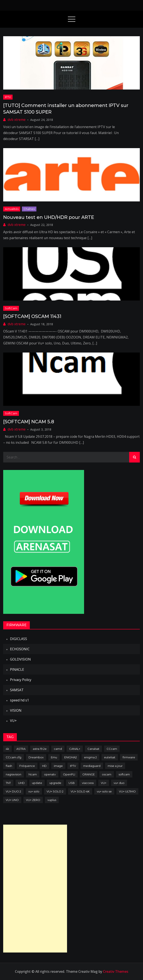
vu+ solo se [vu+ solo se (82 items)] (104, 791)
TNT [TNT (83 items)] (8, 783)
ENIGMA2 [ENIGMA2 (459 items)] (71, 757)
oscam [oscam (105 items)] (107, 774)
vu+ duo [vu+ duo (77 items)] (119, 783)
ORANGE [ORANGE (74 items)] (89, 774)
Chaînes (29, 209)
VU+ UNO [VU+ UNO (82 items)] (12, 800)
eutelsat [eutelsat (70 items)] (110, 757)
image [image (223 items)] (58, 766)
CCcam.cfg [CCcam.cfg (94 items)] (14, 757)
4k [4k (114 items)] (7, 749)
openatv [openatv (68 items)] (50, 774)
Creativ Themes (116, 971)
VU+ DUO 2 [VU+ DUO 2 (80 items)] (13, 791)
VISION (16, 710)
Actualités (12, 209)
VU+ (13, 721)
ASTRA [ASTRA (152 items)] (21, 749)
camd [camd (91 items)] (58, 749)
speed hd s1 (19, 700)
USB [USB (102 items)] (72, 783)
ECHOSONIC (20, 649)
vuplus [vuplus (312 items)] (52, 800)
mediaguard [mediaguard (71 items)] (92, 766)
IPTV (8, 97)
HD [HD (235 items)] (44, 766)
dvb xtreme (17, 120)
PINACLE (17, 669)
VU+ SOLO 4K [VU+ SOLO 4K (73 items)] (80, 791)
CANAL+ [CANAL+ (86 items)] (75, 749)
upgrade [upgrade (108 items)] (55, 783)
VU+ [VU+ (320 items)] (104, 783)
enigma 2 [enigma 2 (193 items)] (90, 757)
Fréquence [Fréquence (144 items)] (27, 766)
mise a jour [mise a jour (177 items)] (115, 766)
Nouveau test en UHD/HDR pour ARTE (49, 217)
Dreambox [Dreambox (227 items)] (36, 757)
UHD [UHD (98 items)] (21, 783)
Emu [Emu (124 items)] (54, 757)
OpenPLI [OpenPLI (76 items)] (69, 774)
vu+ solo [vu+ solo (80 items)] (34, 791)
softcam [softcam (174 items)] (124, 774)
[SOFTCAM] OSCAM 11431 (32, 316)
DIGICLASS (19, 639)
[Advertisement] (35, 889)
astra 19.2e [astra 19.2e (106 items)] (40, 749)
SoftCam (11, 308)
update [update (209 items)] (37, 783)
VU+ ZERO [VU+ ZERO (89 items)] (33, 800)
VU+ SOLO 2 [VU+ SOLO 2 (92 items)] (55, 791)
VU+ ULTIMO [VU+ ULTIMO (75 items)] (127, 791)
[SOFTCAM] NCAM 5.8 (29, 422)
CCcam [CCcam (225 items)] (112, 749)
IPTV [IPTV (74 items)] (73, 766)
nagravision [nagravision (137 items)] (14, 774)
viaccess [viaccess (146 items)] (88, 783)
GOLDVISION (20, 659)
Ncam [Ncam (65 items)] (33, 774)
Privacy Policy (21, 680)
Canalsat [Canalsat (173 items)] (93, 749)
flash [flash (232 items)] (9, 766)
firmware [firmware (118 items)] (129, 757)
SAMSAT (17, 690)
